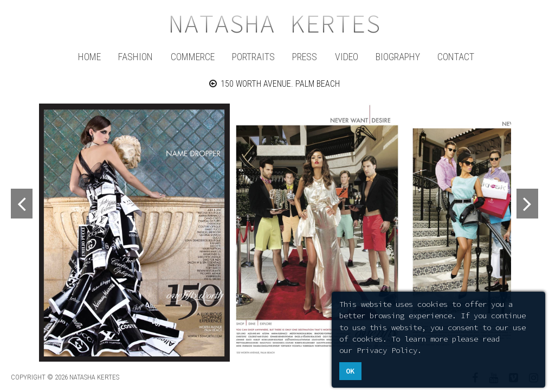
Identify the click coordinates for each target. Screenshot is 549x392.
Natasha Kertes (275, 24)
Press (305, 57)
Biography (398, 57)
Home (89, 57)
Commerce (193, 57)
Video (347, 57)
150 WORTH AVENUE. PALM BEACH (275, 84)
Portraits (253, 57)
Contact (456, 57)
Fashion (135, 57)
